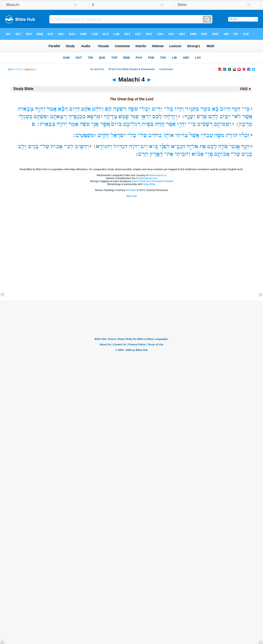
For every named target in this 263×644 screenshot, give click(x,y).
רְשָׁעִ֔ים (205, 124)
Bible (11, 69)
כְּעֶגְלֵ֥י (25, 116)
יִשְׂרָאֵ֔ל (118, 135)
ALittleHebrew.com (147, 178)
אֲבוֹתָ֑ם (222, 154)
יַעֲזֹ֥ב (225, 116)
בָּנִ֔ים (33, 146)
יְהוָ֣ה (40, 109)
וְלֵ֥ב (22, 146)
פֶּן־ (209, 154)
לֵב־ (69, 146)
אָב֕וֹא (198, 154)
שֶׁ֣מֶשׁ (124, 116)
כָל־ (169, 109)
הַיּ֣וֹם (75, 109)
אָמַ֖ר (73, 124)
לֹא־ (236, 116)
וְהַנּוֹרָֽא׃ (102, 146)
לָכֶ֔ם (212, 146)
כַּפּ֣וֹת (148, 124)
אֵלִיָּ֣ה (192, 146)
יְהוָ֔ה (134, 146)
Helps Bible (149, 184)
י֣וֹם (144, 146)
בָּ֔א (215, 109)
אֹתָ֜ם (86, 109)
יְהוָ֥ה (62, 124)
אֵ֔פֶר (171, 124)
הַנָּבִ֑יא (178, 146)
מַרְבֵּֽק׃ (244, 124)
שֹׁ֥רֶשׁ (202, 116)
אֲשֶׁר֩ (194, 135)
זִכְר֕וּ (244, 135)
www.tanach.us (158, 175)
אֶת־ (169, 154)
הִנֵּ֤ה (236, 109)
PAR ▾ (245, 89)
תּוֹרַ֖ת (232, 135)
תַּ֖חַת (160, 124)
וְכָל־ (145, 109)
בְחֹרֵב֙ (155, 135)
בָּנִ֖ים (247, 154)
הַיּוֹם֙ (225, 109)
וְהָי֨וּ (179, 109)
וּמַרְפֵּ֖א (95, 116)
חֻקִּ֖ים (103, 135)
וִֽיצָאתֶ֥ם (59, 116)
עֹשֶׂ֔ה (85, 124)
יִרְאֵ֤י (146, 116)
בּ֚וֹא (154, 146)
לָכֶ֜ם (157, 116)
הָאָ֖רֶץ (156, 154)
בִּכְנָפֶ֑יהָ (77, 116)
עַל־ (142, 135)
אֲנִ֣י (95, 124)
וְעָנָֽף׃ (188, 116)
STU (19, 69)
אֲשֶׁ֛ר (247, 116)
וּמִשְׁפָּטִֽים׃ (84, 135)
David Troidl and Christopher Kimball (153, 181)
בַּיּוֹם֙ (117, 124)
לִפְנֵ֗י (165, 146)
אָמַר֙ (52, 109)
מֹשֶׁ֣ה (219, 135)
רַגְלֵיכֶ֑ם (132, 124)
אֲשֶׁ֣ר (105, 124)
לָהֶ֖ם (213, 116)
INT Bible (131, 190)
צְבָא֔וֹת (26, 109)
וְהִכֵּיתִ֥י (182, 154)
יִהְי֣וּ (182, 124)
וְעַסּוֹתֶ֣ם (223, 124)
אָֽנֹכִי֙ (235, 146)
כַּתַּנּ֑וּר (192, 109)
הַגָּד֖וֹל (120, 146)
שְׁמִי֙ (134, 116)
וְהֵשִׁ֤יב (82, 146)
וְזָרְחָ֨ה (170, 116)
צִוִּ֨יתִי (181, 135)
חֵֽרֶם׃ (141, 154)
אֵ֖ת (203, 146)
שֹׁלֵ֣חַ (223, 146)
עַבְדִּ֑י (207, 135)
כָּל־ (132, 135)
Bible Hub (131, 196)
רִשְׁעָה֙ (120, 109)
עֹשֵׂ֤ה (133, 109)
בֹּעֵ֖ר (206, 109)
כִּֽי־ (246, 109)
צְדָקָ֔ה (111, 116)
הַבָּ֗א (63, 109)
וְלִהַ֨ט (98, 109)
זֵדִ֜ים (157, 109)
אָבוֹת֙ (57, 146)
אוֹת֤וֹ (169, 135)
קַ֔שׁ (108, 109)
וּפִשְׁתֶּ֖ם (41, 116)
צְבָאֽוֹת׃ (46, 124)
